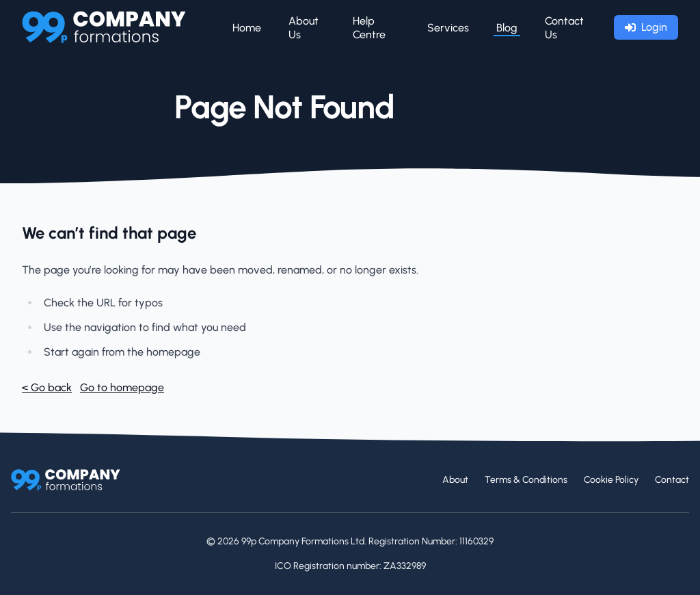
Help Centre (369, 28)
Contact (672, 480)
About (455, 480)
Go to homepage (122, 387)
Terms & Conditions (526, 480)
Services (448, 28)
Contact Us (564, 28)
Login (646, 27)
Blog (507, 28)
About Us (304, 28)
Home (247, 28)
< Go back (47, 387)
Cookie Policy (611, 480)
